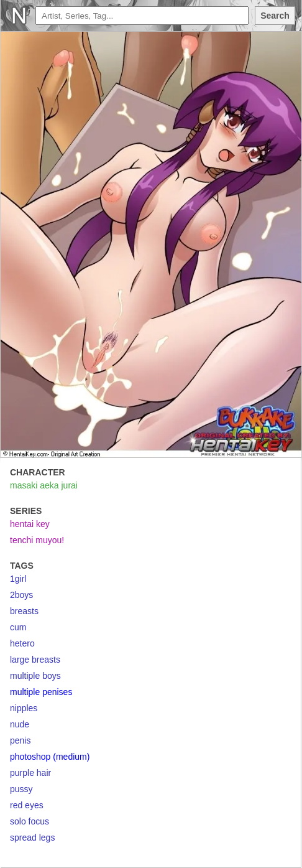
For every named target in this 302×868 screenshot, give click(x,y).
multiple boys (35, 676)
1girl (18, 579)
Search (275, 16)
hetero (22, 643)
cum (18, 627)
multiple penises (41, 692)
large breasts (35, 660)
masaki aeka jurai (44, 485)
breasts (24, 611)
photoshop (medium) (50, 757)
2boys (21, 595)
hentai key (30, 524)
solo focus (30, 821)
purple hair (30, 773)
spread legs (32, 838)
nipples (24, 708)
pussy (21, 789)
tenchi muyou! (37, 540)
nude (20, 724)
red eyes (27, 805)
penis (20, 740)
